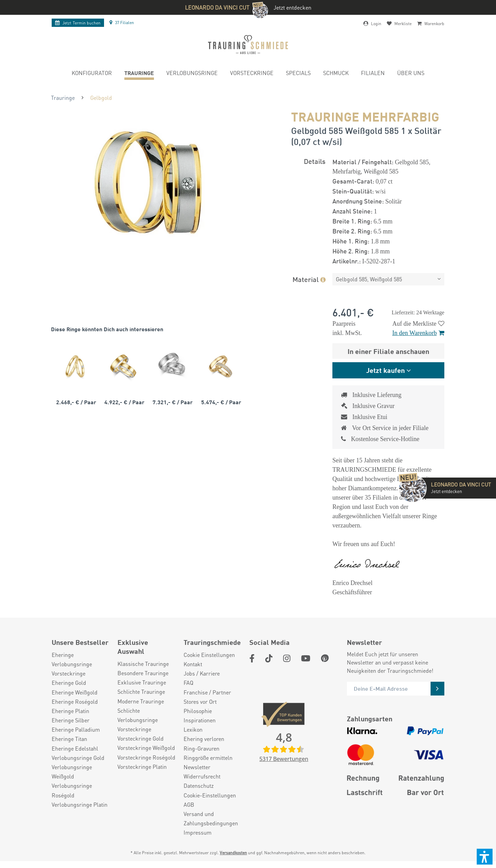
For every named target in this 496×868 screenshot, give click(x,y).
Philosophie (198, 711)
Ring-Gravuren (201, 748)
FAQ (188, 683)
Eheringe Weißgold (75, 692)
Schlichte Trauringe (141, 692)
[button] (485, 857)
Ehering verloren (204, 739)
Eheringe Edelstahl (75, 748)
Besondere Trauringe (143, 673)
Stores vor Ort (200, 702)
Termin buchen (78, 23)
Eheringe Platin (70, 711)
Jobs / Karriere (202, 673)
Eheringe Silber (71, 720)
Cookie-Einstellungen (210, 795)
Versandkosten (233, 853)
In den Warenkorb (418, 333)
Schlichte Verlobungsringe (138, 715)
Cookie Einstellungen (209, 655)
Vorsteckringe (69, 673)
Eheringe (63, 655)
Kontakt (193, 664)
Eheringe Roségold (75, 702)
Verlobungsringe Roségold (72, 790)
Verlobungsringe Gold (78, 758)
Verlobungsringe (72, 664)
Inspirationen (200, 720)
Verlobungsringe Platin (80, 804)
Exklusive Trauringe (142, 682)
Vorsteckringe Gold (141, 738)
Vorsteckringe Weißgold (146, 748)
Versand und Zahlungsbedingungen (211, 818)
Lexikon (193, 729)
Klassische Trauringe (143, 664)
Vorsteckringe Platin (142, 767)
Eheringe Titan (69, 739)
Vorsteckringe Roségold (146, 757)
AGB (189, 804)
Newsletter (197, 767)
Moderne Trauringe (141, 701)
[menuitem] (92, 74)
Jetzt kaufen (385, 370)
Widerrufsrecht (202, 776)
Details (315, 161)
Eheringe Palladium (76, 729)
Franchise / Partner (207, 692)
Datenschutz (199, 786)
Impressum (198, 832)
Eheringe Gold (69, 683)
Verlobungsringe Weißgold (72, 772)
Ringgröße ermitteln (208, 758)
